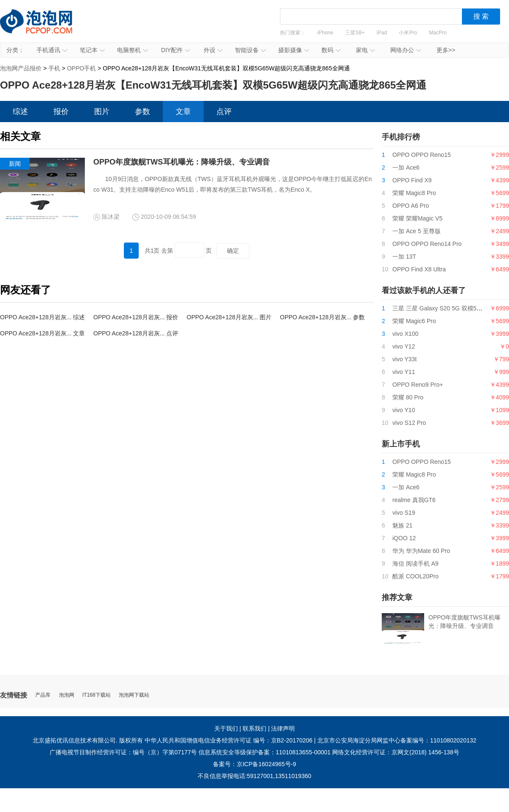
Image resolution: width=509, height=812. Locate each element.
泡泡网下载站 (134, 695)
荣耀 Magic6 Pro (414, 321)
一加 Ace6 (406, 167)
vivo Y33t (404, 359)
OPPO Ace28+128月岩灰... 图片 (229, 317)
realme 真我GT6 (414, 500)
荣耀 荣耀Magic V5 (417, 218)
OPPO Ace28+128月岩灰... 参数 (322, 317)
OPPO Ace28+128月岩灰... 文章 (42, 333)
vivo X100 (405, 334)
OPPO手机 (81, 68)
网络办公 (406, 50)
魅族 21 (402, 525)
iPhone (325, 33)
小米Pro (408, 33)
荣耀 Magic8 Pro (414, 193)
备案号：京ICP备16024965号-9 (255, 764)
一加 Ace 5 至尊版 (417, 231)
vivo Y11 (404, 372)
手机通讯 (52, 50)
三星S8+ (355, 33)
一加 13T (404, 257)
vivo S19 (404, 513)
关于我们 (226, 728)
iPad (382, 33)
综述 (20, 112)
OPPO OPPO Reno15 (422, 155)
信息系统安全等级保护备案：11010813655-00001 (264, 752)
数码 (331, 50)
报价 (61, 112)
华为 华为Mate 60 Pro (421, 551)
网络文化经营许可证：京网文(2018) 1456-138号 (396, 752)
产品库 (43, 695)
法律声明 (283, 728)
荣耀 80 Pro (408, 397)
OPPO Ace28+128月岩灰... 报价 (136, 317)
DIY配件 (176, 50)
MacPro (438, 33)
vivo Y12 (404, 346)
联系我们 (255, 728)
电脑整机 (133, 50)
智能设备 (250, 50)
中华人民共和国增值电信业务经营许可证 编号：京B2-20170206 (229, 740)
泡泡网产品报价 (45, 28)
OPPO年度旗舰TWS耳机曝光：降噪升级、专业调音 (182, 162)
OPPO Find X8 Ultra (419, 269)
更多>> (446, 50)
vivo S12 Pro (409, 423)
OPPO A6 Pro (411, 206)
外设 (213, 50)
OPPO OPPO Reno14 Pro (427, 244)
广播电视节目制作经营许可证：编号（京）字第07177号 (123, 752)
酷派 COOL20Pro (415, 576)
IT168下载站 (96, 695)
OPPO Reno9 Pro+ (418, 385)
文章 (183, 112)
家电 (365, 50)
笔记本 (92, 50)
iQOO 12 (404, 538)
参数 (143, 112)
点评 (224, 112)
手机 (54, 68)
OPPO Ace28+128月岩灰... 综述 (42, 317)
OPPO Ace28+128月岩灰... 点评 (136, 333)
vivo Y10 (404, 410)
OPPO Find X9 (412, 180)
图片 (102, 112)
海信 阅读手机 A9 (415, 564)
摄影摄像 (294, 50)
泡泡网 (67, 695)
